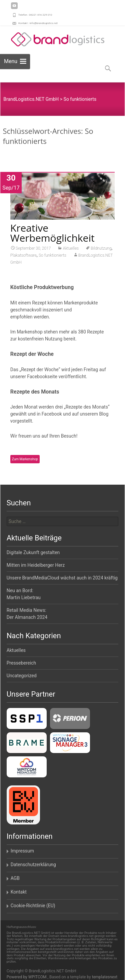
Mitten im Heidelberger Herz (36, 565)
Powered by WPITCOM (27, 977)
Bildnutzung (101, 250)
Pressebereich (21, 663)
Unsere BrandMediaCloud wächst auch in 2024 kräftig (62, 578)
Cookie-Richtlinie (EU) (33, 906)
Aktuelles (71, 250)
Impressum (22, 851)
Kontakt (19, 892)
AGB (15, 878)
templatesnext (105, 977)
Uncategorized (22, 676)
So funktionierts (52, 257)
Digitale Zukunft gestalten (33, 552)
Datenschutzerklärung (33, 865)
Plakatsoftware (23, 257)
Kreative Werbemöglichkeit (52, 235)
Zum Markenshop (25, 461)
